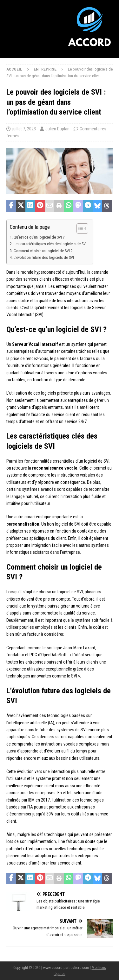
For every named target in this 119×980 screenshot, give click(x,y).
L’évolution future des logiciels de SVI (44, 257)
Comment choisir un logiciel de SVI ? (43, 251)
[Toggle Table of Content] (79, 228)
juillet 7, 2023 (24, 129)
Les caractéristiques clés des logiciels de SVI (50, 244)
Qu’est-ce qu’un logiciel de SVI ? (39, 237)
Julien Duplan (57, 129)
